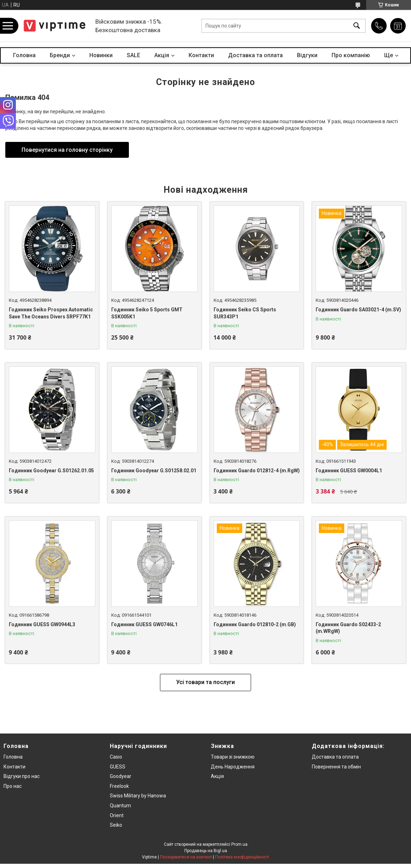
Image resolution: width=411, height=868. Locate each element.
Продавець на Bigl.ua (206, 851)
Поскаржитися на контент (186, 857)
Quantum (120, 806)
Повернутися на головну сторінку (67, 150)
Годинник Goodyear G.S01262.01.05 (51, 471)
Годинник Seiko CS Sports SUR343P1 (245, 313)
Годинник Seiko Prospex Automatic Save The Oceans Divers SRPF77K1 (51, 313)
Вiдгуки (307, 55)
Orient (117, 815)
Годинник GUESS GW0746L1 (144, 624)
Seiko (116, 825)
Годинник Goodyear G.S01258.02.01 (154, 471)
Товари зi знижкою (233, 757)
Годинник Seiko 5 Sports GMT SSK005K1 (147, 313)
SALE (133, 55)
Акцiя (162, 55)
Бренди (60, 55)
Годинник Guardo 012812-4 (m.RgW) (257, 471)
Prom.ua (239, 844)
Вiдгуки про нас (22, 776)
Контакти (201, 55)
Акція (217, 776)
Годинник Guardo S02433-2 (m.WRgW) (348, 628)
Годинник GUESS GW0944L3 (42, 624)
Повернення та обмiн (336, 767)
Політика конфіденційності (242, 857)
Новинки (101, 55)
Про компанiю (351, 55)
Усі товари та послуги (205, 682)
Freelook (119, 786)
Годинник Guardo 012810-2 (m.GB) (255, 624)
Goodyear (121, 776)
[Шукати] (357, 26)
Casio (116, 757)
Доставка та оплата (255, 55)
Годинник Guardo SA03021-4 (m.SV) (358, 310)
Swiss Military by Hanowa (138, 796)
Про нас (13, 786)
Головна (24, 55)
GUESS (118, 767)
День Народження (233, 767)
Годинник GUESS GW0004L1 (349, 471)
